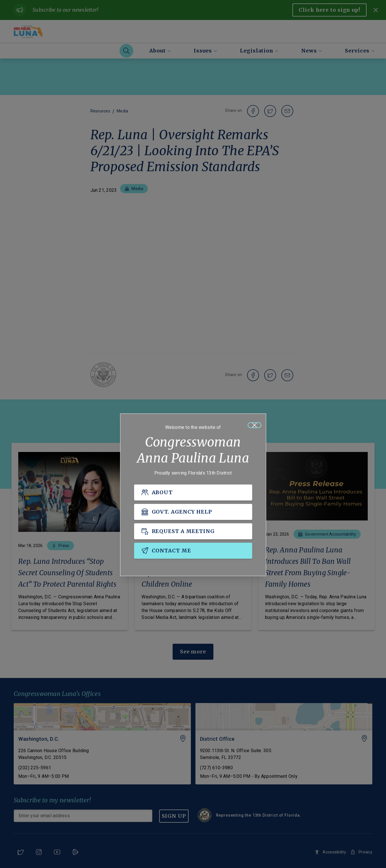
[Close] (254, 425)
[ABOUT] (193, 492)
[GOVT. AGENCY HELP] (193, 512)
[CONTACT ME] (193, 551)
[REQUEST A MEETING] (193, 531)
